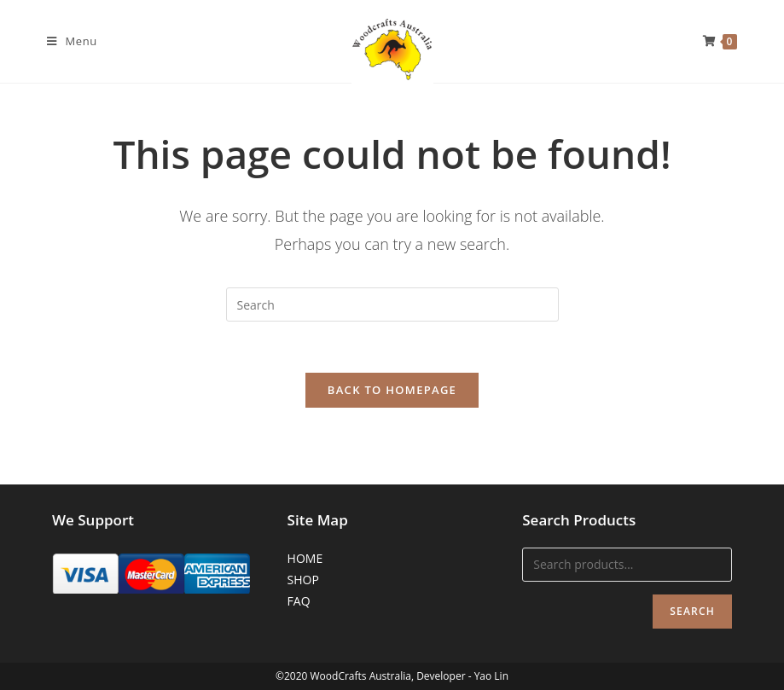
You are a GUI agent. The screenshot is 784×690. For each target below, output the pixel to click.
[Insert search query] (392, 304)
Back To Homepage (392, 390)
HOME (305, 558)
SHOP (303, 580)
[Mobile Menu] (72, 41)
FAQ (299, 601)
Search (692, 611)
